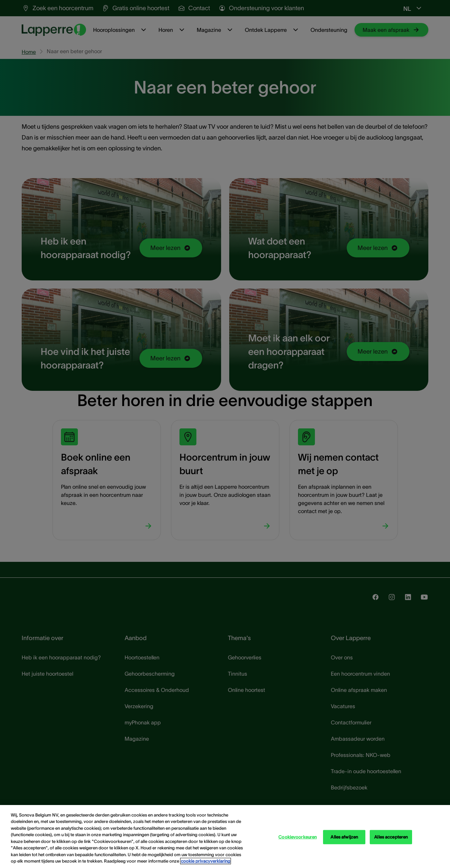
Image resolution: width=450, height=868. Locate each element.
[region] (225, 837)
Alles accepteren (391, 837)
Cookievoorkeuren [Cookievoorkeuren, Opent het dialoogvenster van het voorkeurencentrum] (297, 837)
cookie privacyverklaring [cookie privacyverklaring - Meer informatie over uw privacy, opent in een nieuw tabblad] (206, 861)
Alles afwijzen (344, 837)
